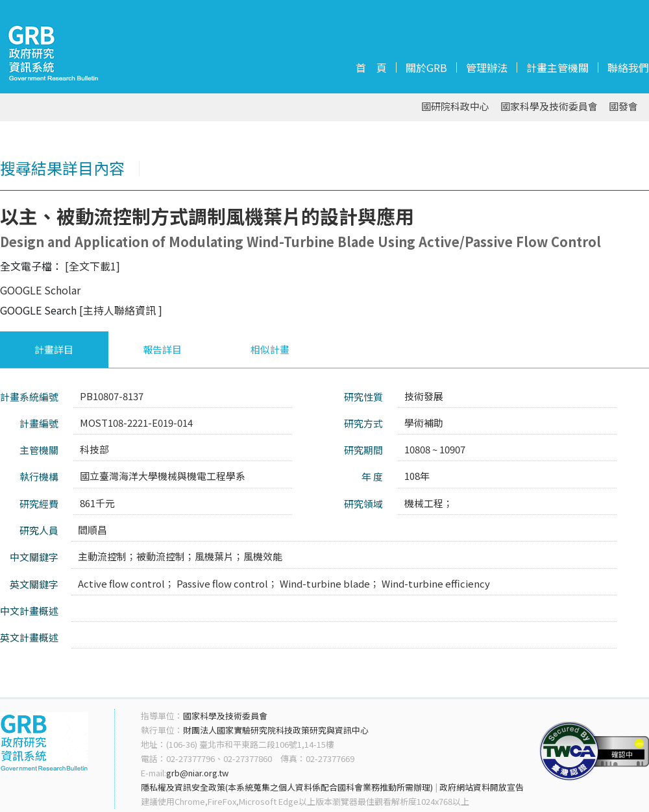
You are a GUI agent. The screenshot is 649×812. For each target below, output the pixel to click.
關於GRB (426, 67)
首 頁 (371, 67)
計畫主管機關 (557, 67)
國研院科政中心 (455, 107)
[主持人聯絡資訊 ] (121, 310)
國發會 (623, 107)
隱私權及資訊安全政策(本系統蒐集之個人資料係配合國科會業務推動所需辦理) (287, 787)
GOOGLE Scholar (40, 290)
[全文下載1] (92, 266)
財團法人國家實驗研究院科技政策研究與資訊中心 (276, 730)
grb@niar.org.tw (197, 773)
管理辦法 (487, 67)
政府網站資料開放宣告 (482, 787)
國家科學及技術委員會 (549, 107)
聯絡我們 (628, 67)
